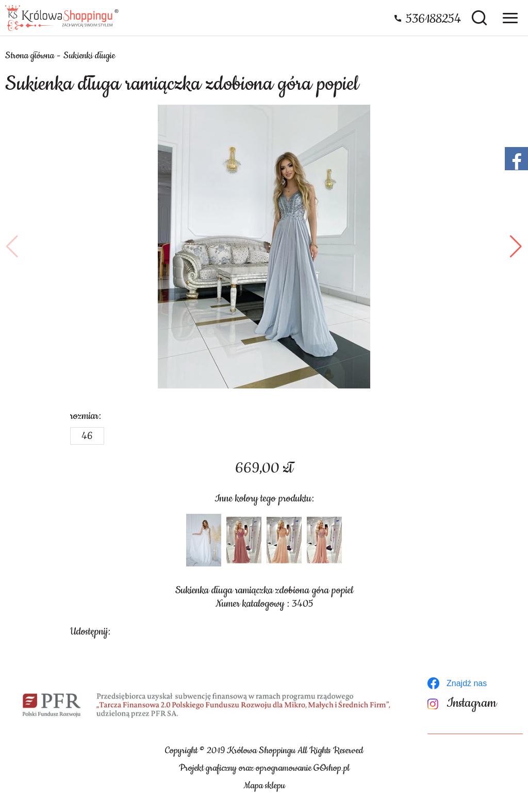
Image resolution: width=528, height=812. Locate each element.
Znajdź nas (467, 683)
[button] (12, 247)
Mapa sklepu (264, 786)
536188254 (433, 19)
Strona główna (30, 56)
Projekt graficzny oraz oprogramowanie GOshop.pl (264, 768)
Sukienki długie (89, 56)
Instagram (472, 703)
